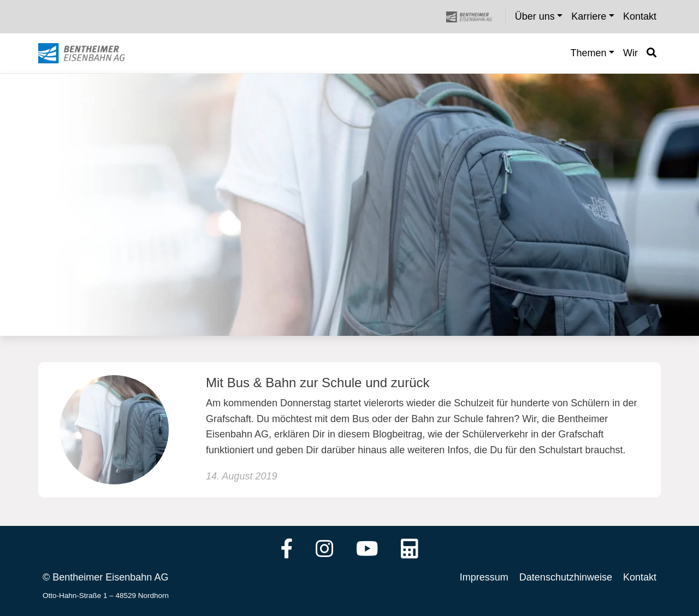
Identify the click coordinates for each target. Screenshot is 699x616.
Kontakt (640, 577)
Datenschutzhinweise (566, 577)
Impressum (484, 577)
